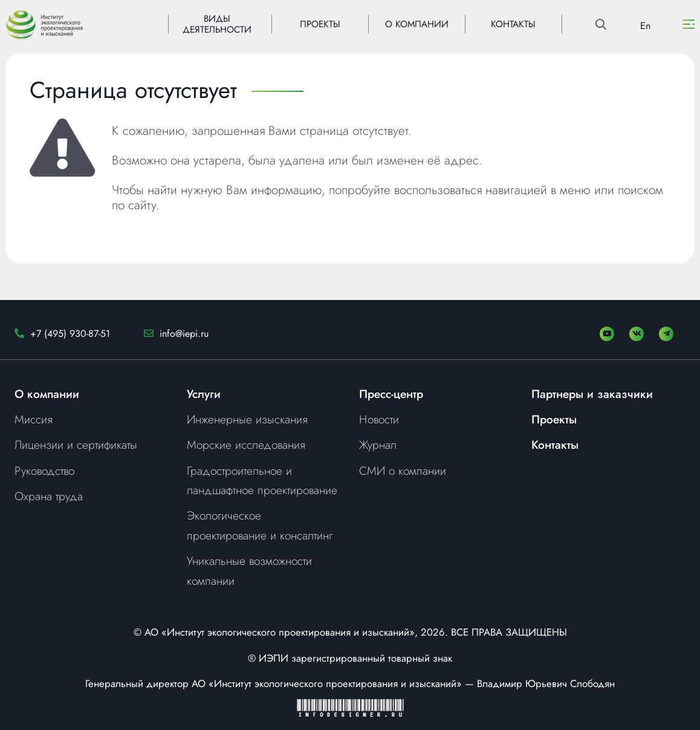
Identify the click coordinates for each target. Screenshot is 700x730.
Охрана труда (49, 496)
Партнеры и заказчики (592, 394)
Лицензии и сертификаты (76, 445)
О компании (47, 394)
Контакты (555, 445)
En (645, 26)
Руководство (44, 471)
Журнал (378, 445)
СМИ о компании (403, 471)
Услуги (204, 394)
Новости (379, 419)
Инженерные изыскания (247, 419)
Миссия (34, 419)
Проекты (554, 419)
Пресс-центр (391, 394)
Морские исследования (246, 445)
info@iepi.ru (184, 334)
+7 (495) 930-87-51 (70, 334)
